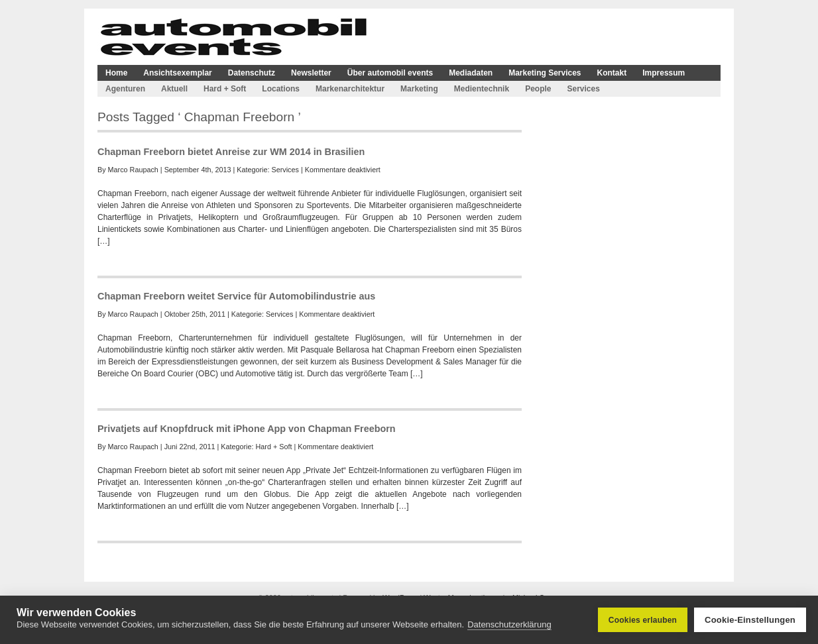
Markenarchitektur (350, 89)
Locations (281, 89)
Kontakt (612, 73)
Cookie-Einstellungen (750, 620)
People (538, 89)
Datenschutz (252, 73)
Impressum (664, 73)
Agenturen (125, 89)
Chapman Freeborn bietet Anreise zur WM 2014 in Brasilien (231, 152)
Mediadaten (471, 73)
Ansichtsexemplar (177, 73)
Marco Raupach (133, 170)
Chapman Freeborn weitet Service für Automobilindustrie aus (236, 296)
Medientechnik (482, 89)
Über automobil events (390, 73)
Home (116, 73)
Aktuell (174, 89)
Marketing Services (545, 73)
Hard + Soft (225, 89)
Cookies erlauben (643, 620)
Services (583, 89)
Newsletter (311, 73)
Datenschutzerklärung (509, 624)
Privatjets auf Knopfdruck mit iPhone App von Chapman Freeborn (247, 429)
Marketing (419, 89)
